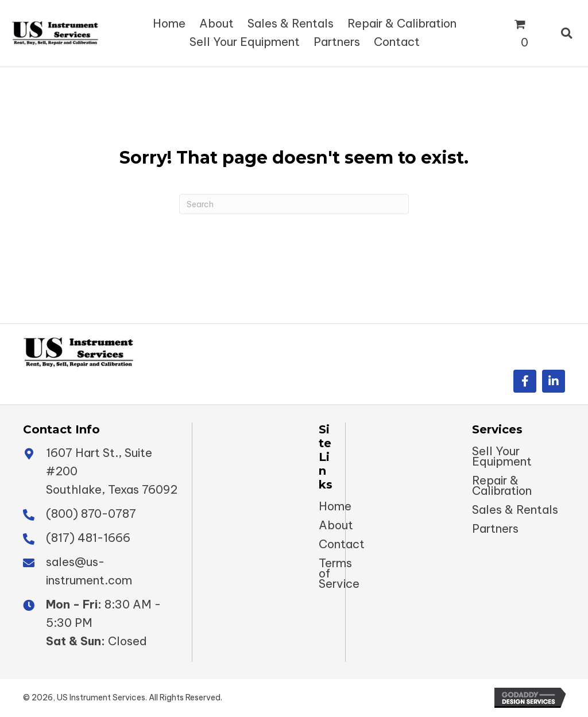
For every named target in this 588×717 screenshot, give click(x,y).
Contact (342, 544)
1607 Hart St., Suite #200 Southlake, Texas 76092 (112, 471)
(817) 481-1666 (88, 538)
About (336, 525)
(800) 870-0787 (91, 513)
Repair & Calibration (502, 486)
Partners (495, 529)
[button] (525, 381)
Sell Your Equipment (502, 456)
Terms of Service (339, 573)
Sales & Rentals (515, 510)
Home (335, 506)
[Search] (294, 204)
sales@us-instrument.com (89, 571)
